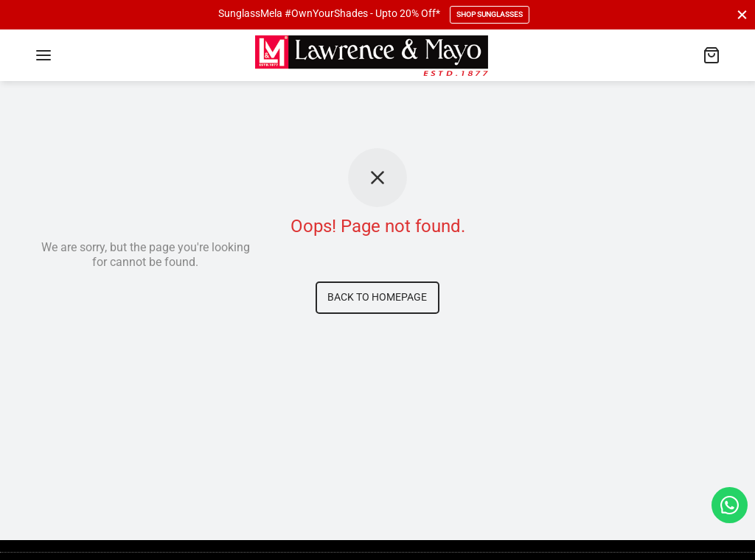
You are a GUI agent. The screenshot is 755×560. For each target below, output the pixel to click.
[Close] (742, 14)
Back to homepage (378, 297)
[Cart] (711, 55)
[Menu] (44, 55)
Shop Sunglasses (490, 14)
